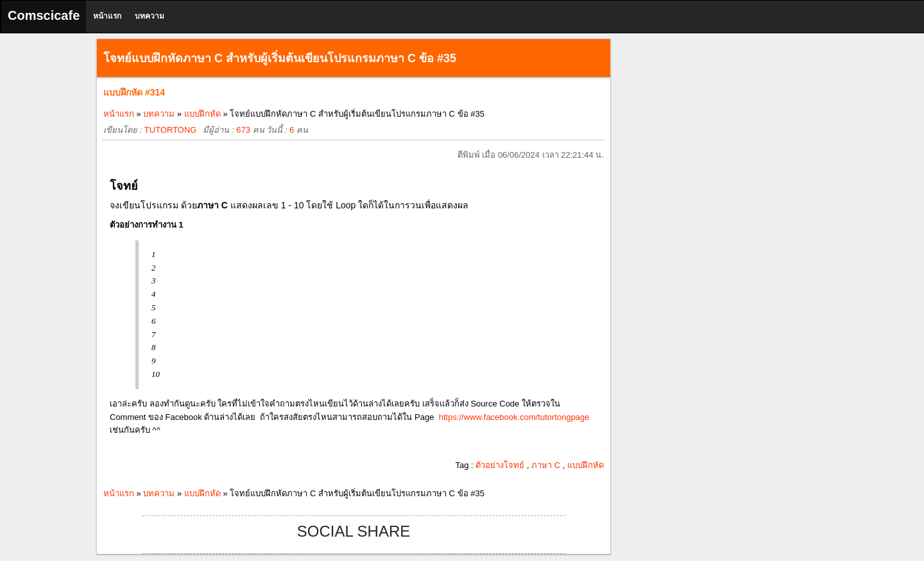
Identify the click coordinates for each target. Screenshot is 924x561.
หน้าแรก (107, 16)
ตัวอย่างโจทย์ (500, 465)
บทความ (150, 16)
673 (243, 130)
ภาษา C (546, 465)
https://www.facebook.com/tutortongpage (514, 417)
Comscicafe (44, 15)
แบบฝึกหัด (202, 114)
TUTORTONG (171, 130)
